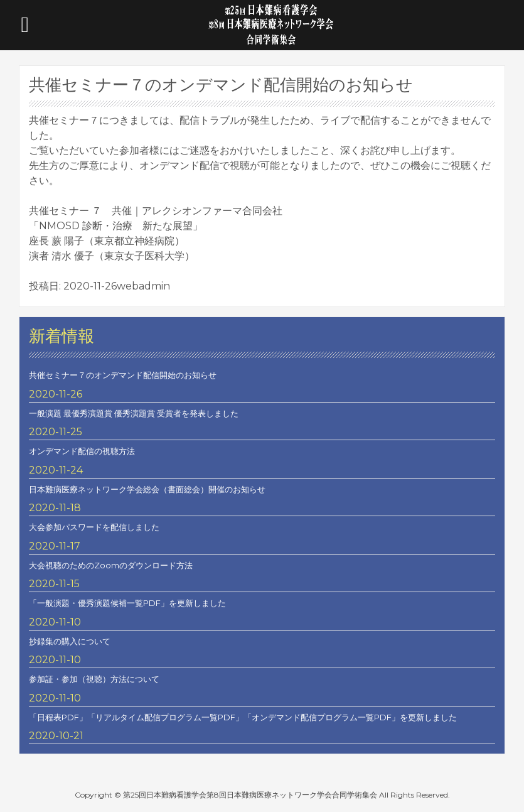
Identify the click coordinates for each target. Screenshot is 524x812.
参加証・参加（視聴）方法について (94, 679)
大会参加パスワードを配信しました (94, 527)
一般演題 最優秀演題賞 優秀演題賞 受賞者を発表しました (134, 413)
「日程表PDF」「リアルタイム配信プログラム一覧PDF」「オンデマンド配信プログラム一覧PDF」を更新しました (243, 717)
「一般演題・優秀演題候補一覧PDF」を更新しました (127, 603)
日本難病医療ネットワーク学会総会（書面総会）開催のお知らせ (147, 489)
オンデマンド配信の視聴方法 (82, 451)
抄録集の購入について (70, 641)
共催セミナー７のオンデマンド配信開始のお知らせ (123, 375)
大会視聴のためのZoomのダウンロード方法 (111, 565)
